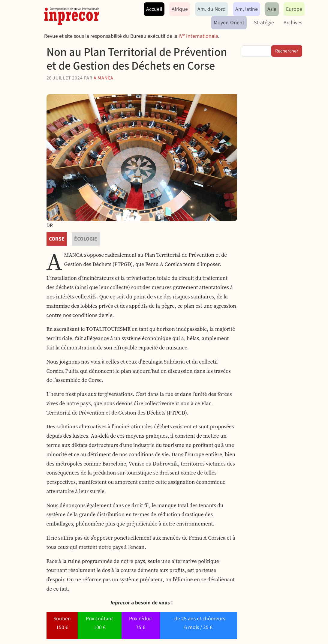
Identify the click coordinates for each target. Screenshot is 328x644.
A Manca (104, 78)
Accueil (154, 9)
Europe (294, 9)
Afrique (180, 9)
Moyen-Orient (229, 23)
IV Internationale (198, 36)
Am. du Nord (212, 9)
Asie (272, 9)
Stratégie (264, 23)
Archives (293, 23)
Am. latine (247, 9)
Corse (57, 239)
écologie (86, 239)
